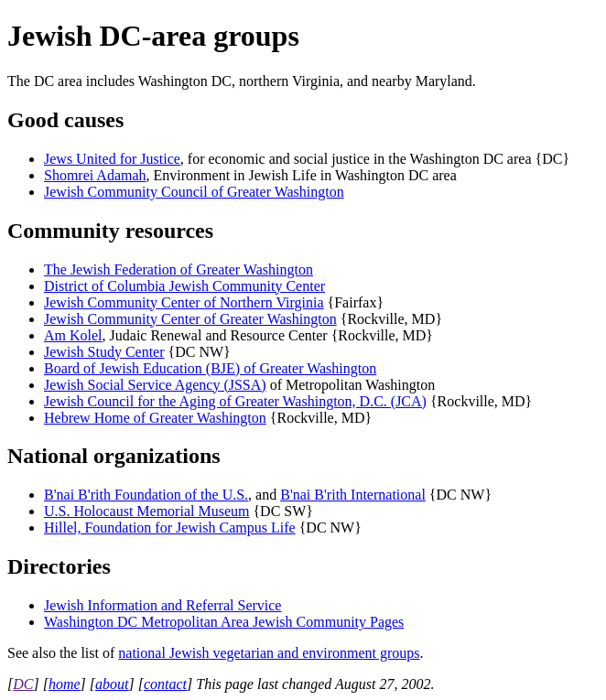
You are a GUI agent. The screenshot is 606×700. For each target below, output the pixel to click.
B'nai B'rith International (353, 495)
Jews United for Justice (112, 159)
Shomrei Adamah (95, 175)
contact (165, 684)
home (65, 684)
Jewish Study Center (104, 352)
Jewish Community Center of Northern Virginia (184, 302)
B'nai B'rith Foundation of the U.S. (146, 495)
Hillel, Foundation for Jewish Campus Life (170, 528)
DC (23, 684)
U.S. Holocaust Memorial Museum (146, 511)
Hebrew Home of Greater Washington (155, 418)
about (112, 684)
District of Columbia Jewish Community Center (184, 286)
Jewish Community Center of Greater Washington (190, 319)
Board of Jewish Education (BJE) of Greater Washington (210, 368)
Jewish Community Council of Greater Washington (194, 192)
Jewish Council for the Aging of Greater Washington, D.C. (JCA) (235, 401)
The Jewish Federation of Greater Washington (179, 269)
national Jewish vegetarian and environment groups (269, 653)
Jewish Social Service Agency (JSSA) (155, 385)
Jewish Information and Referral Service (162, 605)
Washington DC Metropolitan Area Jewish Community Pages (224, 622)
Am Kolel (73, 335)
